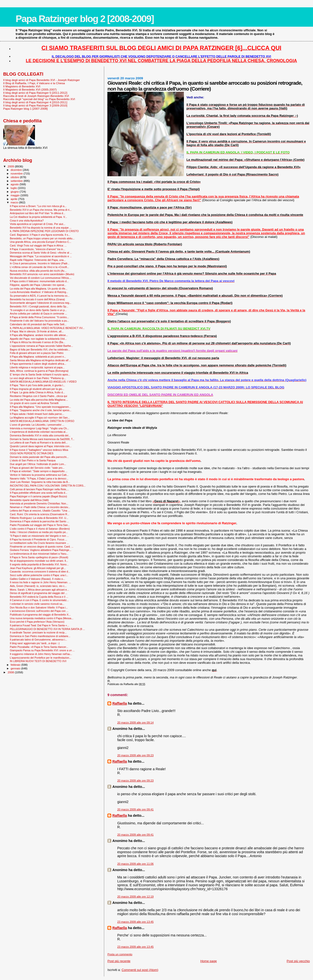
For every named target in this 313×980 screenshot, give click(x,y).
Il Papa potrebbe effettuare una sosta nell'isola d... (39, 493)
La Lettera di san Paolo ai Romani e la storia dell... (39, 443)
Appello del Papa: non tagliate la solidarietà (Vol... (38, 339)
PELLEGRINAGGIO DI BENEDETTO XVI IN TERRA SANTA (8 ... (47, 629)
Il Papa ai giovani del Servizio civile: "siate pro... (37, 468)
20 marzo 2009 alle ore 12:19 (135, 897)
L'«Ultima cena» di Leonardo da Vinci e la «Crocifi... (39, 267)
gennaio (16, 668)
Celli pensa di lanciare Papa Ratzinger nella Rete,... (39, 489)
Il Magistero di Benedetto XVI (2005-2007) (30, 89)
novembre (17, 174)
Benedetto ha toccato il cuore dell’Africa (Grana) (37, 299)
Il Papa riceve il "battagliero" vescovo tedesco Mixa (39, 450)
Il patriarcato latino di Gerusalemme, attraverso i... (38, 640)
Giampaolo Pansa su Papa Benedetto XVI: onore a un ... (42, 650)
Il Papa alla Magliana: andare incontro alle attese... (39, 335)
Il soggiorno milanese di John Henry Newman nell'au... (41, 654)
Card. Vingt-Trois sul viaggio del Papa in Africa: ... (38, 245)
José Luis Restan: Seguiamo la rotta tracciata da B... (40, 482)
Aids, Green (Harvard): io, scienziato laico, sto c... (38, 586)
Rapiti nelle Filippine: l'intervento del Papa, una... (38, 260)
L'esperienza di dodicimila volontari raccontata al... (39, 432)
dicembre (17, 170)
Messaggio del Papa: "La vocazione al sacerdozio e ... (41, 256)
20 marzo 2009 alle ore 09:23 (135, 755)
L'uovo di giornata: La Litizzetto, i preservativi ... (37, 425)
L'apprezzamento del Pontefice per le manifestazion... (40, 658)
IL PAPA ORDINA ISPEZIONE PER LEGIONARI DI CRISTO (44, 231)
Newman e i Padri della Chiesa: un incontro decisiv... (40, 507)
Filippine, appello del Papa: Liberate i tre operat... (38, 285)
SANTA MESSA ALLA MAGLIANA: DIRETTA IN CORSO (42, 421)
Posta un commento (120, 954)
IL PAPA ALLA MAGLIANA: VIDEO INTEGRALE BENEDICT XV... (47, 328)
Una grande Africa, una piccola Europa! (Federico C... (40, 242)
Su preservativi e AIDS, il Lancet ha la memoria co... (40, 296)
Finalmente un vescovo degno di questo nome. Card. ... (42, 547)
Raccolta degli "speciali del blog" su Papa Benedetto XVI (39, 99)
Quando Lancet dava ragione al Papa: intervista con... (41, 446)
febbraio (16, 665)
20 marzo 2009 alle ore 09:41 (135, 809)
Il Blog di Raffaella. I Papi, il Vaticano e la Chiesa (34, 83)
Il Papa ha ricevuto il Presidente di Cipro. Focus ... (39, 539)
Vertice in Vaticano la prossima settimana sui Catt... (39, 475)
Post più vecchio (298, 961)
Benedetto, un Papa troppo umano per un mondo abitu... (42, 238)
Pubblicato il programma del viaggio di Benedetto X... (40, 615)
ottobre (15, 177)
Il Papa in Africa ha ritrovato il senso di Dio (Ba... (37, 342)
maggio (16, 195)
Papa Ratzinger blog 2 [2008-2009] (85, 19)
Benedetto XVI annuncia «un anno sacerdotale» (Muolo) (42, 274)
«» (166, 501)
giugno (15, 192)
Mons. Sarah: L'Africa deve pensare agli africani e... (39, 590)
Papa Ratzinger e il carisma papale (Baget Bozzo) (38, 496)
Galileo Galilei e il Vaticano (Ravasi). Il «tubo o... (37, 579)
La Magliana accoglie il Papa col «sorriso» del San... (40, 418)
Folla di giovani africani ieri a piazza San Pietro (37, 353)
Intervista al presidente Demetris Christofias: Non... (39, 503)
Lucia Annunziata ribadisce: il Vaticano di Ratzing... (39, 292)
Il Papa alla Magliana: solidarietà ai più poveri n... (38, 357)
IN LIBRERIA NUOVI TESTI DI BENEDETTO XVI (38, 661)
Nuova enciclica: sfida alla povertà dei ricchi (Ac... (38, 271)
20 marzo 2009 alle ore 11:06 (135, 864)
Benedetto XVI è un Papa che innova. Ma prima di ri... (41, 210)
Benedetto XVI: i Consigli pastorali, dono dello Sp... (39, 306)
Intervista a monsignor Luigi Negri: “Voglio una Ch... (39, 428)
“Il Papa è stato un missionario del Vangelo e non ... (39, 536)
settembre (17, 181)
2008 (11, 672)
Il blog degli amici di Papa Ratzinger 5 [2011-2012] (35, 93)
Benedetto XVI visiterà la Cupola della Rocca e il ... (39, 597)
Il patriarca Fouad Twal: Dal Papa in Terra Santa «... (39, 625)
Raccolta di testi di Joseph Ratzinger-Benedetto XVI (36, 96)
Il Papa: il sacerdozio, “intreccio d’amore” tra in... (37, 249)
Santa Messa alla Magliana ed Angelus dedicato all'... (40, 360)
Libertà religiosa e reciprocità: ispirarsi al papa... (37, 367)
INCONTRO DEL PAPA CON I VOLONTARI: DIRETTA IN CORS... (48, 486)
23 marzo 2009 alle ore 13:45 (135, 922)
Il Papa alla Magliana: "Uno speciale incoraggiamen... (40, 407)
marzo (15, 202)
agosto (15, 184)
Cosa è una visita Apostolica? (27, 221)
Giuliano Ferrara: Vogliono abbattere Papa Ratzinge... (41, 550)
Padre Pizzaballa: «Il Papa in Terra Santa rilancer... (39, 647)
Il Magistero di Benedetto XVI (22, 86)
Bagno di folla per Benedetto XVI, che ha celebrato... (40, 350)
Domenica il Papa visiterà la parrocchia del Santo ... (39, 521)
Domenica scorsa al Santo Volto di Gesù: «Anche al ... (41, 253)
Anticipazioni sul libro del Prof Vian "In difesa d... (37, 213)
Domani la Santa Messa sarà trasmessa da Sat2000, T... (42, 439)
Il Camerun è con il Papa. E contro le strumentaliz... (39, 600)
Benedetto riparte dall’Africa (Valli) (29, 500)
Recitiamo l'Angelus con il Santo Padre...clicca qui (38, 396)
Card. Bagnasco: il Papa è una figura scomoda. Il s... (40, 235)
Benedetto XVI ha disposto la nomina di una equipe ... (41, 228)
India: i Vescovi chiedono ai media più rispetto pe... (39, 532)
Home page (208, 961)
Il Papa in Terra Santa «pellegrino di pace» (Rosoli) (39, 557)
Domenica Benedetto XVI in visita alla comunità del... (40, 435)
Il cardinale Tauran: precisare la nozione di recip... (38, 632)
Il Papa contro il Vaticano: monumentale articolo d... (39, 281)
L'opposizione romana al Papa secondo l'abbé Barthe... (41, 346)
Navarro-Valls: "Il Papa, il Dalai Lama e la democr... (39, 478)
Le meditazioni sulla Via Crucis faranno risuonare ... (39, 543)
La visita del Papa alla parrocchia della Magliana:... (39, 400)
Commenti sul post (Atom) (140, 970)
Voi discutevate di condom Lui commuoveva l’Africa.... (41, 278)
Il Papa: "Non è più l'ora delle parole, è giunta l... (37, 385)
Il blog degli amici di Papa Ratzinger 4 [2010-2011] (35, 102)
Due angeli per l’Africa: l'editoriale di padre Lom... (38, 464)
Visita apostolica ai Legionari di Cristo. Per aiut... (38, 224)
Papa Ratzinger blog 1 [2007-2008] (25, 109)
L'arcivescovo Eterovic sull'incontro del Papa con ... (39, 611)
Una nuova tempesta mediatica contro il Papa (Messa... (42, 618)
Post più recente (119, 961)
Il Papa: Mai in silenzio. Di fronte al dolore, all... (37, 331)
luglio (14, 188)
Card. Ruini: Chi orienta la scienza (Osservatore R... (39, 514)
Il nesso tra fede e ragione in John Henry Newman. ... (40, 582)
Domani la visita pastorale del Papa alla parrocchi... (39, 457)
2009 (11, 166)
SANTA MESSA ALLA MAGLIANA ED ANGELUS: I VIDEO (43, 382)
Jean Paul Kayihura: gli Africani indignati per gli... (38, 568)
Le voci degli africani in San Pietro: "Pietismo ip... (38, 378)
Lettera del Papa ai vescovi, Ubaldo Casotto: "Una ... (40, 511)
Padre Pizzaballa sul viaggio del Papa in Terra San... (40, 525)
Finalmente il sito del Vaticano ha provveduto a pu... (39, 321)
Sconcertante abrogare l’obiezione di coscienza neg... (40, 303)
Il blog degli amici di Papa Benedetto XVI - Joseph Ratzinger (41, 80)
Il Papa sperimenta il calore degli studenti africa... (38, 364)
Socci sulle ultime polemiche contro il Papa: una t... (39, 575)
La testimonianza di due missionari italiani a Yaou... (39, 554)
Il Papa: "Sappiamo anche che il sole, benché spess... (41, 410)
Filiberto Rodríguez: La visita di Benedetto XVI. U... (39, 518)
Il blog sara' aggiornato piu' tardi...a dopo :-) (35, 643)
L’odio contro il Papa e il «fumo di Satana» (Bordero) (40, 529)
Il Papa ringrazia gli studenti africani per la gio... (37, 389)
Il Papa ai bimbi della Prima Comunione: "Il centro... (39, 317)
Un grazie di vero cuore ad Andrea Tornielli (34, 403)
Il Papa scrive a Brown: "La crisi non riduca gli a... (38, 206)
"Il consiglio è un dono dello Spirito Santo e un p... (38, 310)
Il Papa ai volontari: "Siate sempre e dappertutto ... (39, 471)
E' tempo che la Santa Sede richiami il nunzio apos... (40, 374)
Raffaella (120, 703)
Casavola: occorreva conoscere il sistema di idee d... (40, 572)
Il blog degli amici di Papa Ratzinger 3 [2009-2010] (35, 105)
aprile (14, 199)
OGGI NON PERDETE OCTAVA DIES (32, 453)
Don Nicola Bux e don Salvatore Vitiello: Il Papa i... (39, 607)
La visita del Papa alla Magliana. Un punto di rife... (39, 289)
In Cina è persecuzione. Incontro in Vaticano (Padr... (40, 263)
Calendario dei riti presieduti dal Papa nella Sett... (38, 324)
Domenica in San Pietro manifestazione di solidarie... (40, 636)
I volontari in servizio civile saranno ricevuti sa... (37, 604)
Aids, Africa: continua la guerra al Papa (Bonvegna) (39, 371)
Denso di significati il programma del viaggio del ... (39, 593)
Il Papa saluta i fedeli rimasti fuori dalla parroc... (37, 414)
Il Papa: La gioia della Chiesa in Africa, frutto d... (37, 392)
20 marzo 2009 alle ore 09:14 (135, 723)
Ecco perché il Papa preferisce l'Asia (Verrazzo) (37, 622)
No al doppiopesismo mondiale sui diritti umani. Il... (39, 561)
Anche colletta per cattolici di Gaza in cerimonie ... (38, 314)
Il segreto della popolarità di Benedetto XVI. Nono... (39, 564)
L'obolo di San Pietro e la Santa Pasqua (33, 460)
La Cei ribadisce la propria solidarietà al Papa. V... (38, 217)
